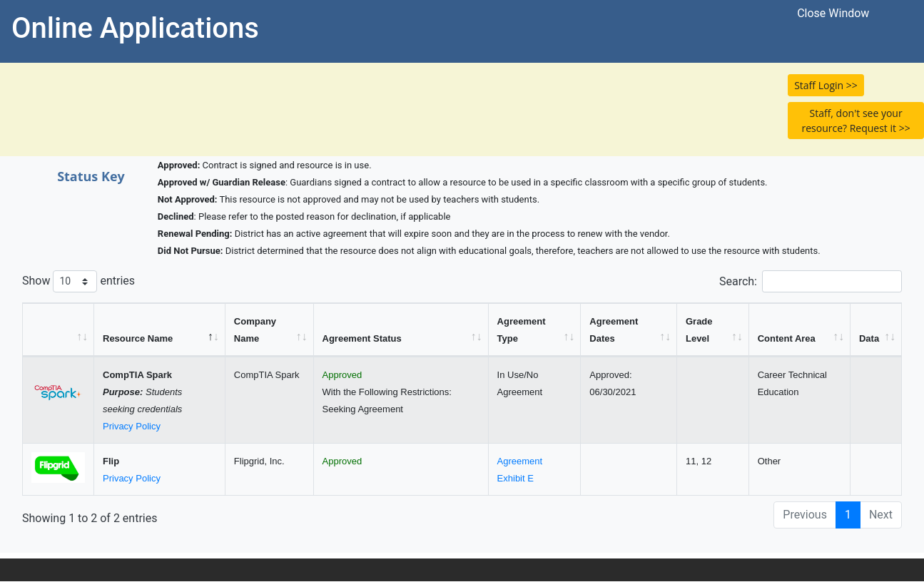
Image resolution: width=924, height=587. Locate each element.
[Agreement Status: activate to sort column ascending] (401, 330)
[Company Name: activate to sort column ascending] (270, 330)
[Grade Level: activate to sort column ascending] (713, 330)
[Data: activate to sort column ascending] (876, 330)
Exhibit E (516, 478)
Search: (811, 281)
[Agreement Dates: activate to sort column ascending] (629, 330)
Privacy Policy (132, 426)
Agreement (520, 461)
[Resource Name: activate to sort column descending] (160, 330)
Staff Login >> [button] (826, 85)
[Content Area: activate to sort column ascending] (800, 330)
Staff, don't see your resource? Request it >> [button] (856, 121)
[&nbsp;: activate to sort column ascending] (59, 330)
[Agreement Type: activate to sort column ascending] (535, 330)
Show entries (78, 281)
